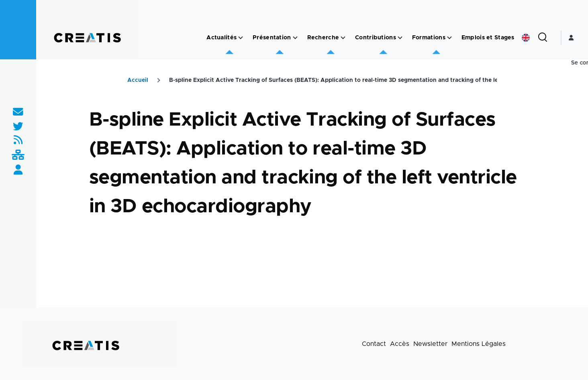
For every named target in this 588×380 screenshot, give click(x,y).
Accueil (138, 80)
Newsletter (430, 344)
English (526, 38)
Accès (400, 344)
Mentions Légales (479, 344)
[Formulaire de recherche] (543, 38)
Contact (374, 344)
